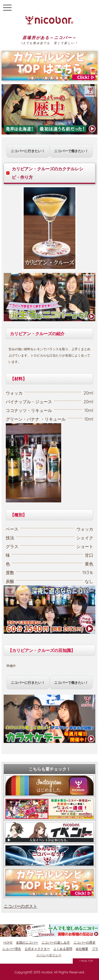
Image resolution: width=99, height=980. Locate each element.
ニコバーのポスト (20, 906)
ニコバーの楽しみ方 (56, 942)
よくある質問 (63, 949)
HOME (8, 942)
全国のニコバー (27, 942)
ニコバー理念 (12, 949)
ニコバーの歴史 (85, 942)
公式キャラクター (37, 949)
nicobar (47, 972)
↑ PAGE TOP (86, 961)
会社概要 (82, 949)
